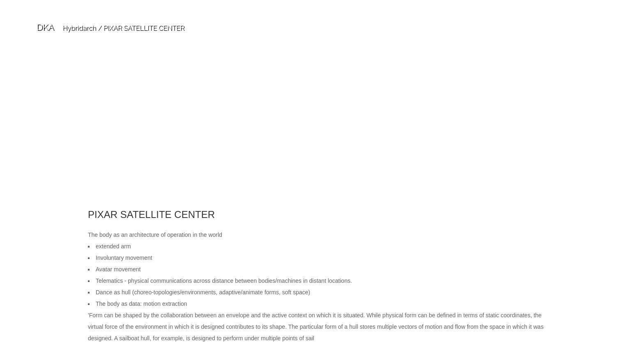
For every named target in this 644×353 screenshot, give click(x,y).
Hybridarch (79, 28)
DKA (45, 27)
